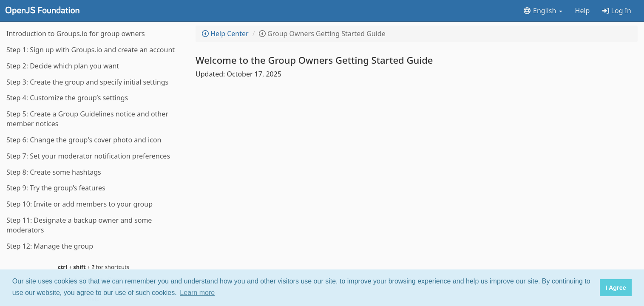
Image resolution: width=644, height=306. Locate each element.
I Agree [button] (616, 288)
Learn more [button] (197, 293)
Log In (617, 11)
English (543, 11)
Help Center (225, 34)
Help (583, 11)
